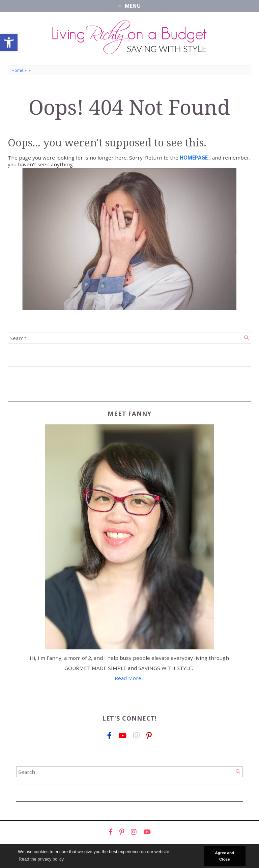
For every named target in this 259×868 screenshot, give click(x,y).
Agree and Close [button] (224, 856)
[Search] (246, 338)
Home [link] (18, 70)
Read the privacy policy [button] (41, 859)
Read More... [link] (129, 678)
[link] (9, 43)
